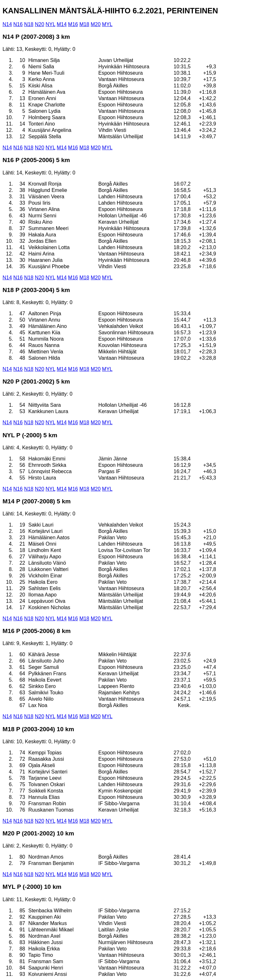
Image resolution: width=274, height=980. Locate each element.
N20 (39, 24)
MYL (107, 24)
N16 (18, 24)
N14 (7, 24)
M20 (96, 24)
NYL (50, 24)
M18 (84, 24)
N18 (29, 24)
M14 (62, 24)
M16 (73, 24)
